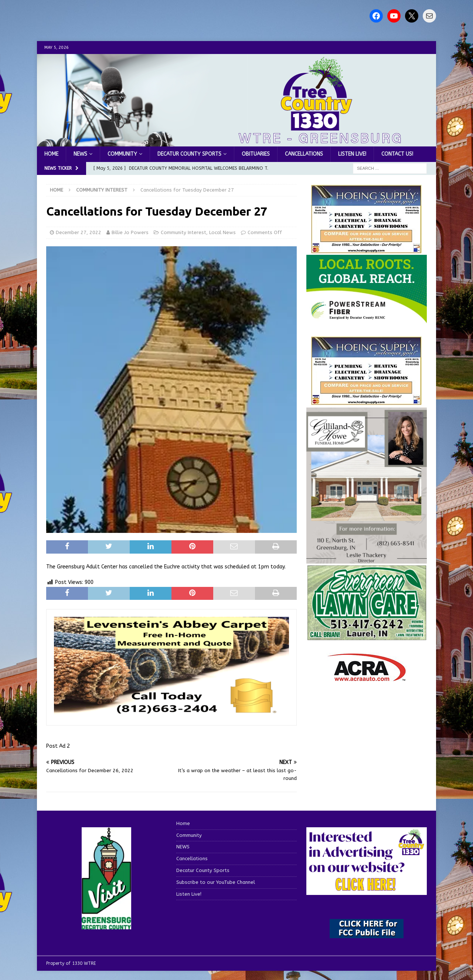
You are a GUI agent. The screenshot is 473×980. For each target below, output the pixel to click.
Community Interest (183, 232)
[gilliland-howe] (367, 559)
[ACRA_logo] (367, 678)
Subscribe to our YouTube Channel (216, 882)
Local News (222, 232)
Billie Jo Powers (130, 232)
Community (122, 154)
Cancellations (304, 154)
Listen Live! (352, 154)
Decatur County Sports (189, 154)
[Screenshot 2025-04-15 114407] (367, 637)
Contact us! (397, 154)
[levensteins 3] (171, 714)
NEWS (80, 154)
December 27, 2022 (79, 232)
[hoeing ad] (367, 250)
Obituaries (256, 154)
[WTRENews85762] (367, 401)
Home (51, 154)
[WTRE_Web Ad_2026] (367, 319)
